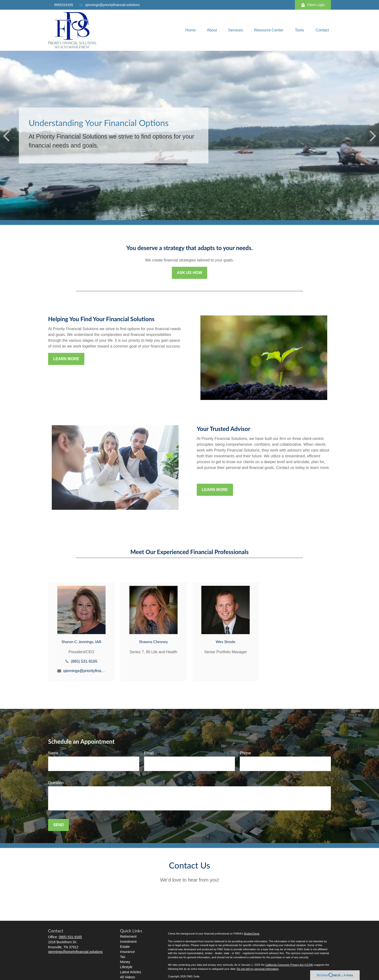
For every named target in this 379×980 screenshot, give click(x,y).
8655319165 (61, 5)
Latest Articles (131, 972)
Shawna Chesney (153, 642)
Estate (125, 947)
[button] (191, 30)
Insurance (128, 952)
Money (125, 962)
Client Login (313, 5)
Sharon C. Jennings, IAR (81, 642)
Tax (123, 957)
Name (53, 753)
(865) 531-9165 (84, 661)
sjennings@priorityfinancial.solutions (109, 5)
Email (149, 753)
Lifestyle (126, 967)
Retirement (128, 936)
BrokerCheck (252, 934)
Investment (128, 942)
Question (56, 783)
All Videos (128, 977)
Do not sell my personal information (258, 969)
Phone (245, 753)
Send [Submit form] (58, 825)
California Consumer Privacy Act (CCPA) (289, 965)
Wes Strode (226, 642)
